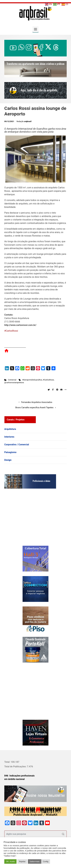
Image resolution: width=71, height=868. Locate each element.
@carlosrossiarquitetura (14, 383)
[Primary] (35, 29)
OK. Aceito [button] (10, 861)
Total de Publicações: (16, 767)
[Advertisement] (22, 520)
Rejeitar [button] (22, 861)
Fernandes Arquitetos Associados (37, 402)
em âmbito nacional (14, 779)
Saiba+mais (34, 861)
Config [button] (46, 861)
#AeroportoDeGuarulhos (32, 380)
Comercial (12, 380)
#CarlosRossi (11, 331)
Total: (7, 762)
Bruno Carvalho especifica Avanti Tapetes (34, 408)
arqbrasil (28, 121)
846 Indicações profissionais (19, 776)
